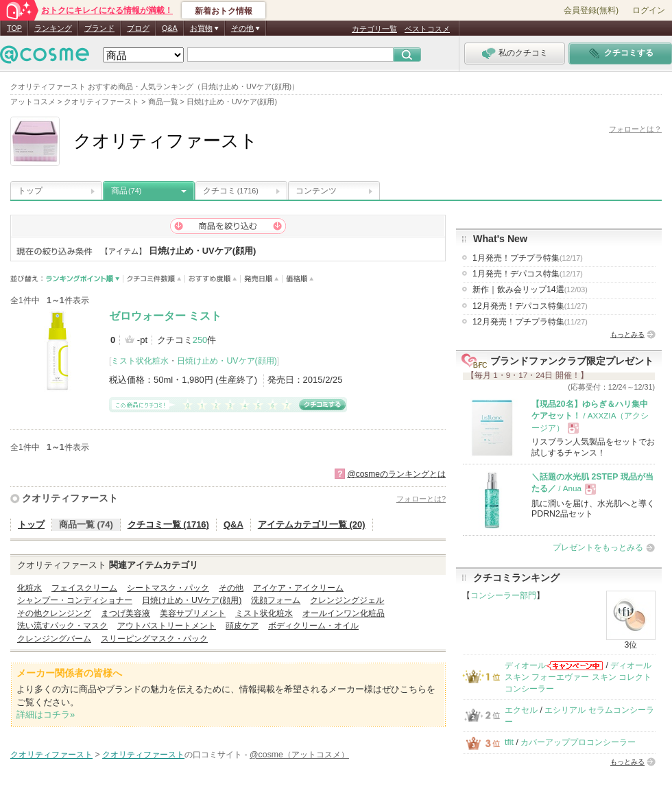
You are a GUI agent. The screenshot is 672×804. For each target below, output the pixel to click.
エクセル (521, 710)
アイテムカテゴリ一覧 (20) (312, 524)
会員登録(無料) (591, 10)
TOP (14, 28)
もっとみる (627, 334)
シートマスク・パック (168, 588)
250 (200, 340)
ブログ (138, 28)
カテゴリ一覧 (374, 29)
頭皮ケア (242, 626)
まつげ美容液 (125, 613)
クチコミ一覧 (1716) (168, 524)
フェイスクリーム (84, 588)
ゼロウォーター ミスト (165, 316)
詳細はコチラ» (46, 714)
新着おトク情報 (224, 11)
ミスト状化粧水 (140, 361)
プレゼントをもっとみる (598, 547)
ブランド (99, 28)
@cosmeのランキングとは (396, 474)
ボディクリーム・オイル (313, 626)
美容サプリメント (193, 613)
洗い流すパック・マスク (62, 626)
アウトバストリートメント (167, 626)
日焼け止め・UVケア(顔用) (227, 361)
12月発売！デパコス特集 (530, 306)
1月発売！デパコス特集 (528, 274)
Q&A (170, 28)
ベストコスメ (427, 29)
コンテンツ (316, 191)
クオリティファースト (70, 498)
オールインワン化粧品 (344, 613)
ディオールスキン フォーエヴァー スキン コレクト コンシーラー (578, 677)
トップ (30, 191)
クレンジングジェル (347, 600)
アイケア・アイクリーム (298, 588)
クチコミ (231, 191)
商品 (126, 191)
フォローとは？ (635, 129)
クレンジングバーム (54, 639)
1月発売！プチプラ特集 (528, 258)
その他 (231, 588)
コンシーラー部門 (503, 595)
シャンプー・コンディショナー (75, 600)
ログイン (649, 10)
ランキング (53, 28)
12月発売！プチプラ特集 (530, 322)
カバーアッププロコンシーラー (578, 742)
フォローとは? (421, 499)
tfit (509, 742)
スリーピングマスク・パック (154, 639)
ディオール (525, 665)
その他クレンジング (54, 613)
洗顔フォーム (276, 600)
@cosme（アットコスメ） (299, 755)
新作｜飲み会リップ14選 (530, 289)
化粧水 (29, 588)
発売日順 (262, 279)
